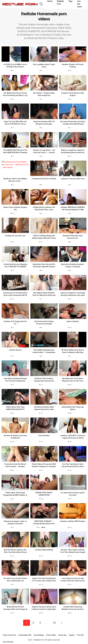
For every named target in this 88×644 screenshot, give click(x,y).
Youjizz (72, 631)
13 (54, 619)
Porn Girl (80, 631)
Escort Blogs (39, 631)
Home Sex (62, 631)
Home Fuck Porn (9, 631)
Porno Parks (51, 631)
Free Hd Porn (8, 638)
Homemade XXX (25, 631)
